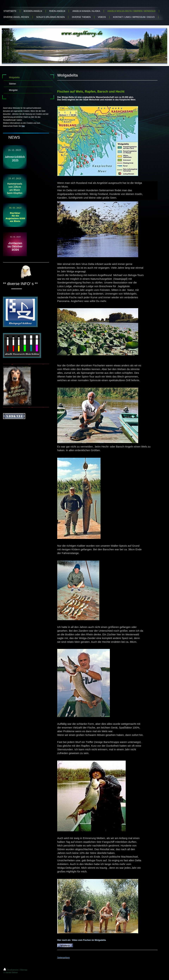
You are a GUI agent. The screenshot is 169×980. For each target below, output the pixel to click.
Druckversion (11, 970)
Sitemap (24, 970)
